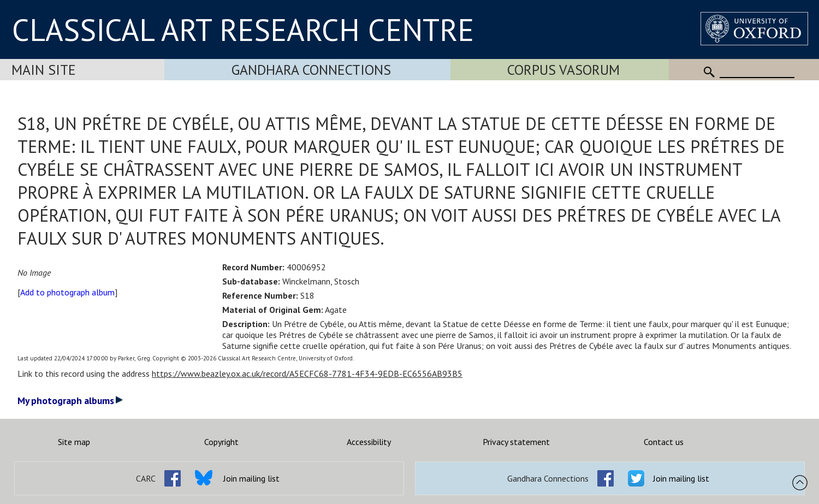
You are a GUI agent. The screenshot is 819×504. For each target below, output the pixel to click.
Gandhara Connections (311, 70)
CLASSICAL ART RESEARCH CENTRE (243, 29)
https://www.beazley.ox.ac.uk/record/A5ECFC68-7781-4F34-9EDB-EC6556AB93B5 (307, 373)
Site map (74, 442)
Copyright (221, 442)
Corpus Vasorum (563, 70)
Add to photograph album (67, 292)
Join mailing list (251, 478)
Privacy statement (516, 442)
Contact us (664, 442)
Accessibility (369, 442)
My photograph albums (70, 401)
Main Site (44, 70)
